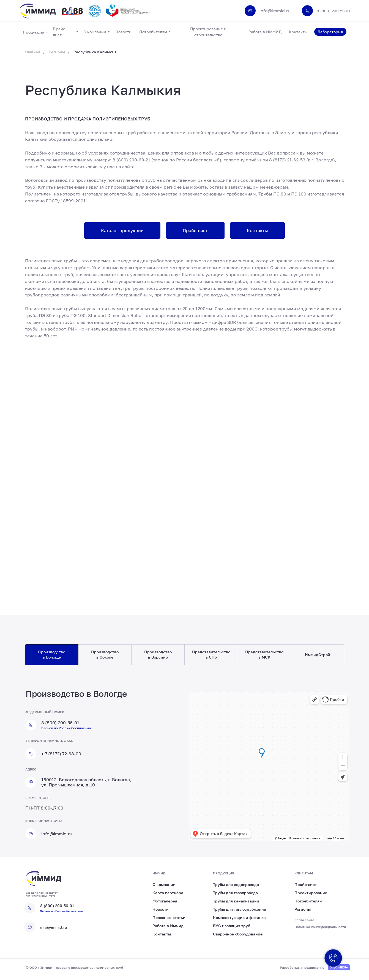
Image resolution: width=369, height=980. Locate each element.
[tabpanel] (184, 769)
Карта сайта (304, 920)
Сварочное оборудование (238, 934)
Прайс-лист (306, 884)
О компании (164, 884)
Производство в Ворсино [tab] (158, 654)
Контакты (162, 934)
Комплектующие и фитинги (239, 917)
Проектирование (311, 893)
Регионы (57, 52)
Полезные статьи (169, 917)
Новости (161, 909)
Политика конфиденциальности (320, 927)
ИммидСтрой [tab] (318, 655)
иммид (159, 873)
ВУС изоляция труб (232, 926)
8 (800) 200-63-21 (131, 160)
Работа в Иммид (168, 926)
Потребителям (308, 901)
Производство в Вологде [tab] (52, 654)
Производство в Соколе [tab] (105, 654)
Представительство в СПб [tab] (211, 654)
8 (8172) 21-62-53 (287, 160)
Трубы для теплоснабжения (240, 909)
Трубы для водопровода (236, 884)
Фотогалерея (165, 901)
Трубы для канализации (236, 901)
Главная (33, 52)
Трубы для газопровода (235, 893)
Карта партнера (168, 893)
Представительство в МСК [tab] (264, 654)
